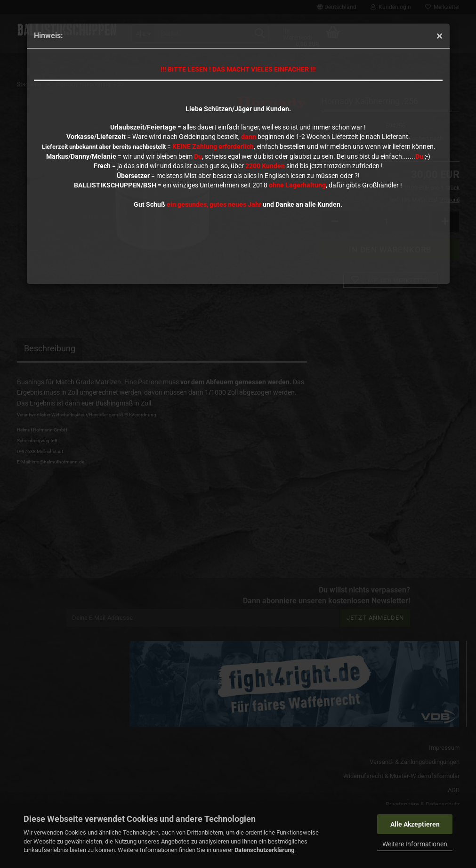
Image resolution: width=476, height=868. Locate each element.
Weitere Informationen (415, 844)
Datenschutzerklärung (264, 850)
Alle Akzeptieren (415, 824)
